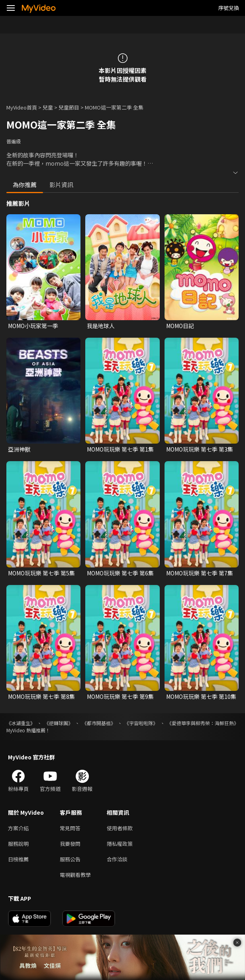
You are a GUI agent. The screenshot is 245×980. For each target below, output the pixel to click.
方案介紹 (18, 828)
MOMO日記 (180, 326)
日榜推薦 (18, 859)
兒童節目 (69, 107)
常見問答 (70, 828)
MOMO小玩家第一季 (33, 326)
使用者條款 (120, 828)
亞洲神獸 (19, 449)
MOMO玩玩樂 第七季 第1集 (120, 449)
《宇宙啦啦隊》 (141, 723)
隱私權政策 (120, 844)
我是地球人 (101, 326)
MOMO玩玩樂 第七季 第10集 (201, 696)
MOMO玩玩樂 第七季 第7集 (200, 573)
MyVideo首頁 (22, 107)
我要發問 (70, 844)
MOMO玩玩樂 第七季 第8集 (41, 696)
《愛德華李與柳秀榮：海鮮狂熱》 (203, 723)
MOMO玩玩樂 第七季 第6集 (120, 573)
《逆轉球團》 (59, 723)
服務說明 (18, 844)
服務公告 (70, 859)
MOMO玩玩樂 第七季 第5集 (41, 573)
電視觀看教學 (75, 875)
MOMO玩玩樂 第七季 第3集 (200, 449)
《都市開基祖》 (99, 723)
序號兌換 (229, 8)
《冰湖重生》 (21, 723)
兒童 (48, 107)
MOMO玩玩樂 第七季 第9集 (120, 696)
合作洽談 (117, 859)
